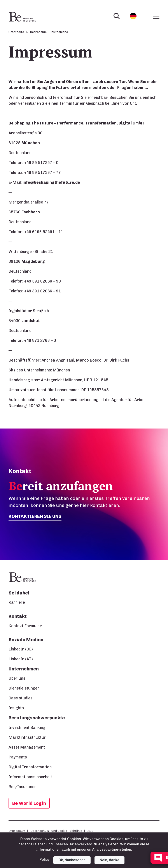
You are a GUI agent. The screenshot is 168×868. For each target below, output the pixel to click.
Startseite (16, 32)
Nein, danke (110, 860)
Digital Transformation (30, 767)
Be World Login (29, 803)
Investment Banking (27, 728)
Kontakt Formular (25, 626)
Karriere (17, 602)
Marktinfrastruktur (27, 737)
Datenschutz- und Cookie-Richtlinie (56, 831)
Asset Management (27, 747)
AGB (90, 831)
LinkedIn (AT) (21, 659)
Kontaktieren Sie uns (35, 516)
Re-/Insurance (23, 787)
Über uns (17, 678)
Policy (45, 860)
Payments (18, 757)
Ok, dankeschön (72, 860)
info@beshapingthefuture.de (51, 182)
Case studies (21, 698)
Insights (16, 708)
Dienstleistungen (24, 688)
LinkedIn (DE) (21, 649)
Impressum (17, 831)
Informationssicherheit (30, 777)
